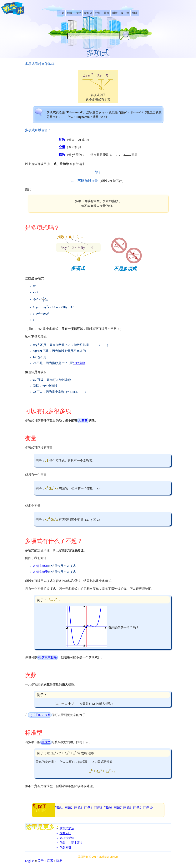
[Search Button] (124, 35)
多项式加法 (67, 828)
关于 (41, 861)
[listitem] (61, 13)
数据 (98, 13)
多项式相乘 (40, 572)
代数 (78, 13)
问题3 (79, 808)
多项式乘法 (67, 838)
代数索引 (65, 847)
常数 (62, 140)
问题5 (98, 808)
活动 (70, 13)
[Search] (93, 36)
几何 (106, 13)
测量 (115, 13)
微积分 (88, 13)
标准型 (46, 742)
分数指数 (79, 363)
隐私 (59, 861)
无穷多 (83, 420)
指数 (62, 155)
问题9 (138, 808)
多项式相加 (40, 566)
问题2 (69, 808)
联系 (50, 861)
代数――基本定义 (71, 843)
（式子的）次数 (40, 715)
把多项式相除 (48, 657)
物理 (135, 13)
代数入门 (65, 833)
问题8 (128, 808)
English (30, 861)
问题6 (108, 808)
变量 (62, 147)
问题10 (148, 808)
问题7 (118, 808)
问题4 (89, 808)
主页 (61, 13)
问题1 (59, 808)
